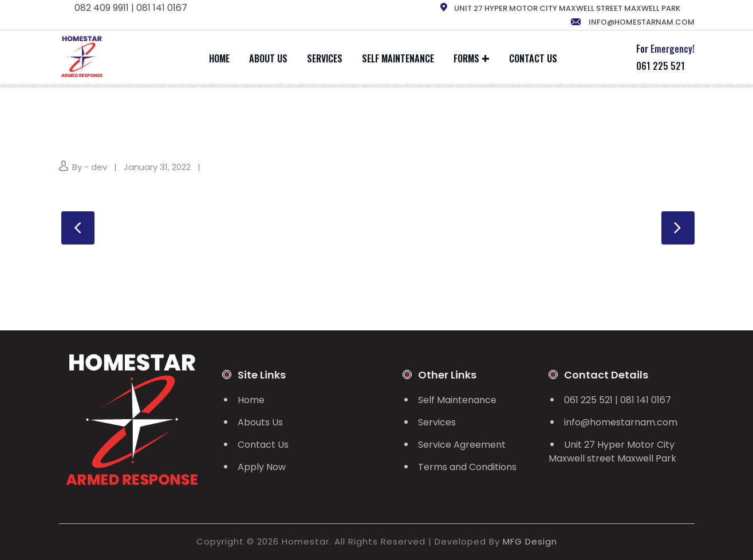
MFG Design (530, 541)
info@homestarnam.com (632, 22)
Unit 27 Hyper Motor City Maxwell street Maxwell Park (612, 451)
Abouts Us (260, 422)
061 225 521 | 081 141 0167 (618, 400)
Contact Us (533, 58)
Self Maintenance (398, 58)
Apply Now (262, 467)
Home (219, 58)
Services (325, 58)
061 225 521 (661, 66)
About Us (268, 58)
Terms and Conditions (467, 467)
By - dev (90, 167)
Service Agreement (462, 445)
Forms (466, 58)
